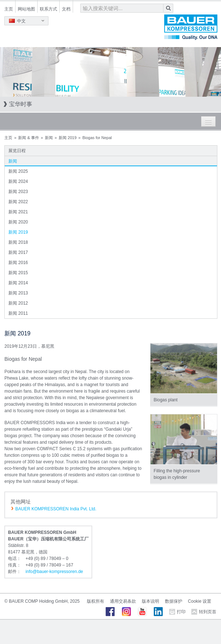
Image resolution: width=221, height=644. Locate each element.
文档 (66, 9)
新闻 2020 (18, 222)
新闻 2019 (68, 138)
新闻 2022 (18, 202)
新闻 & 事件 (28, 138)
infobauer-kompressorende (54, 572)
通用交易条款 (123, 601)
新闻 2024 (18, 181)
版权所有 (95, 601)
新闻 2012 (18, 303)
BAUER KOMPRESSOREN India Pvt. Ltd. (56, 509)
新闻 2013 (18, 293)
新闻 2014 (18, 283)
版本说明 (150, 601)
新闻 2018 (18, 242)
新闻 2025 (18, 171)
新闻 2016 (18, 263)
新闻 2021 (18, 212)
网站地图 (26, 9)
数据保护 (174, 601)
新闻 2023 (18, 192)
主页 (9, 9)
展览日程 (17, 151)
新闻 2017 (18, 252)
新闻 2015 (18, 273)
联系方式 (48, 9)
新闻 (49, 138)
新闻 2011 (18, 313)
